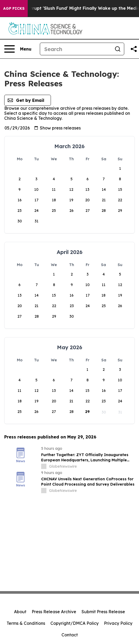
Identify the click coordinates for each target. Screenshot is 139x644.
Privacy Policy (118, 623)
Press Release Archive (54, 612)
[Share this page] (134, 49)
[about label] (44, 466)
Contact (70, 635)
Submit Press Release (103, 612)
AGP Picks (14, 8)
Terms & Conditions (26, 623)
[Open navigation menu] (18, 49)
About (20, 612)
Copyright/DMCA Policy (75, 623)
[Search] (76, 49)
